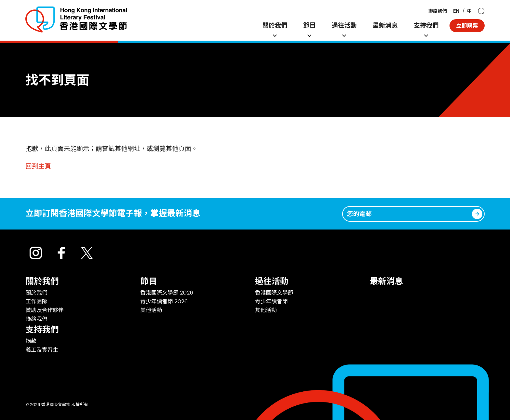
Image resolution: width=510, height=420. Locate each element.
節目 (309, 26)
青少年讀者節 (271, 301)
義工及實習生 (42, 350)
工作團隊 (36, 301)
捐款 (31, 341)
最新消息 (385, 26)
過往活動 (344, 26)
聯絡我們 (438, 11)
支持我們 (426, 26)
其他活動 (151, 310)
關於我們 (275, 26)
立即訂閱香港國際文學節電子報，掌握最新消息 (113, 214)
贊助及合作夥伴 (44, 310)
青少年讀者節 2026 (164, 301)
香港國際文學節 (274, 293)
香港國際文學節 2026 (167, 293)
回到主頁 (38, 166)
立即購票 (467, 26)
